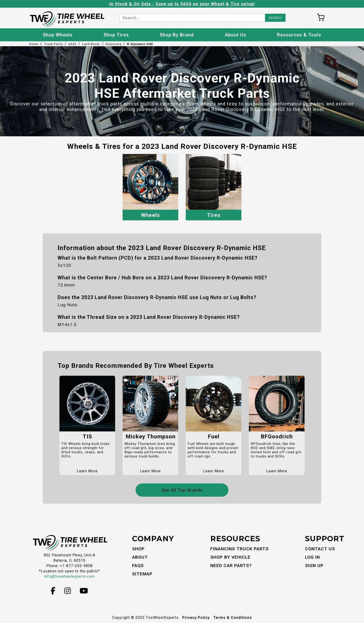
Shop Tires (116, 35)
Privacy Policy (196, 617)
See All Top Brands (182, 490)
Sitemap (142, 573)
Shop (138, 549)
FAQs (138, 565)
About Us (235, 35)
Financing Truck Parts (239, 549)
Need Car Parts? (231, 565)
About (140, 557)
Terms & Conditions (233, 617)
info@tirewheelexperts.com (69, 576)
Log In (312, 557)
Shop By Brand (177, 35)
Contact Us (320, 549)
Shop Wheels (58, 35)
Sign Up (314, 565)
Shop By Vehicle (230, 557)
